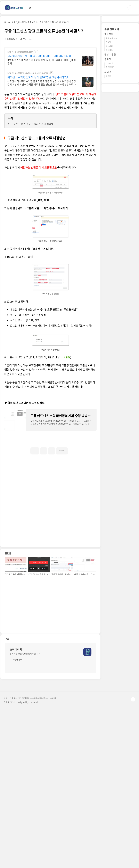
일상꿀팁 (109, 133)
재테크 (108, 159)
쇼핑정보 (109, 137)
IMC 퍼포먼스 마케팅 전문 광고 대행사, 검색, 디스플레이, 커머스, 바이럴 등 (42, 146)
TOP (133, 784)
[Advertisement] (50, 68)
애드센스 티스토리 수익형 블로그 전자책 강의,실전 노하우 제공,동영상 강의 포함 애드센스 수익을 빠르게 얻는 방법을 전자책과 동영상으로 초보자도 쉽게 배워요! (42, 167)
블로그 (108, 147)
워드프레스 (110, 155)
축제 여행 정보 (111, 126)
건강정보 (109, 129)
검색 (130, 8)
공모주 (108, 163)
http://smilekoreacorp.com (20, 136)
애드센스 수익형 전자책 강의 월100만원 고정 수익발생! (38, 162)
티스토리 (109, 151)
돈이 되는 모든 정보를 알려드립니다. (25, 738)
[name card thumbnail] (87, 737)
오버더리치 (16, 734)
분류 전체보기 (112, 116)
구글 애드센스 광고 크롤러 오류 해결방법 (32, 208)
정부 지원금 (110, 142)
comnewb (34, 787)
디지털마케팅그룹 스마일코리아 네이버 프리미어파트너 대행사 (41, 141)
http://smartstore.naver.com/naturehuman (28, 157)
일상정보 (109, 122)
